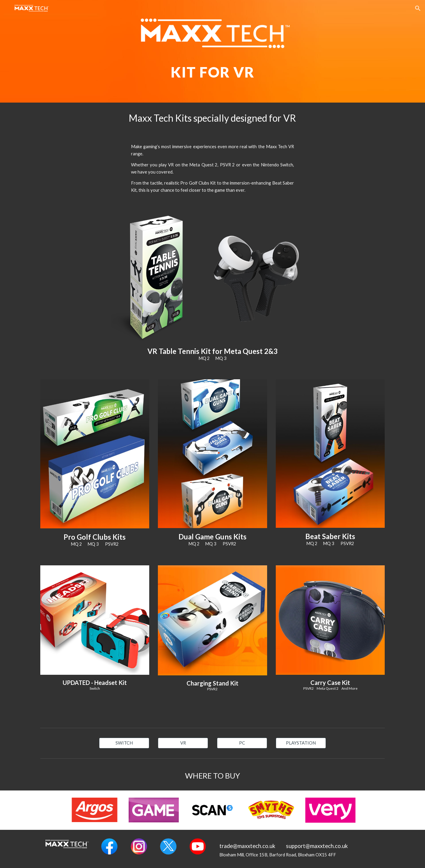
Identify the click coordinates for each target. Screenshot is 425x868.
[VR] (183, 743)
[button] (418, 8)
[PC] (242, 743)
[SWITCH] (124, 743)
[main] (213, 68)
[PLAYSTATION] (301, 743)
